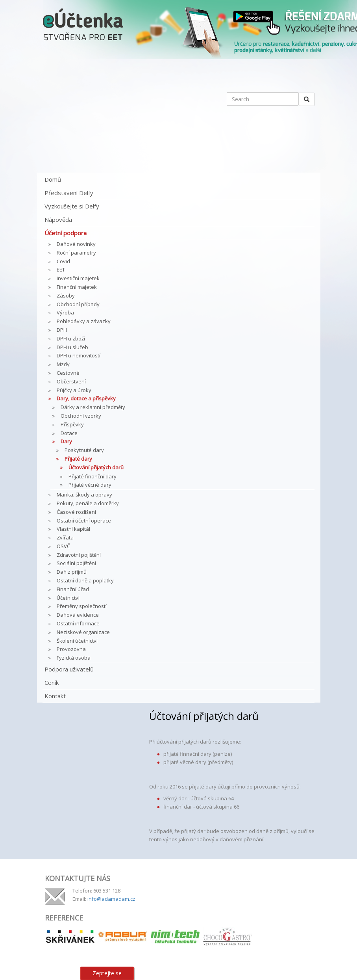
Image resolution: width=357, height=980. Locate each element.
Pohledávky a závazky (84, 321)
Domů (53, 179)
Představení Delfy (69, 193)
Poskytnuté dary (84, 450)
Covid (63, 261)
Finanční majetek (77, 287)
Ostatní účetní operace (84, 521)
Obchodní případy (78, 304)
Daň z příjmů (72, 572)
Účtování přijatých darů (96, 467)
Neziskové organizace (83, 632)
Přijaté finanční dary (92, 476)
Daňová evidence (78, 615)
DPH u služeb (72, 347)
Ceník (52, 682)
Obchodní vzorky (81, 416)
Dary (66, 441)
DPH (62, 330)
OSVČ (63, 546)
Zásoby (66, 296)
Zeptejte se (107, 973)
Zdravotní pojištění (79, 555)
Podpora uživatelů (69, 669)
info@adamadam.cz (111, 899)
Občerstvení (71, 381)
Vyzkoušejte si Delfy (72, 206)
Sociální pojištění (76, 563)
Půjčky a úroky (74, 390)
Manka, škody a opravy (84, 495)
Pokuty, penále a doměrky (88, 503)
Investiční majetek (78, 278)
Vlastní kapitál (73, 529)
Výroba (65, 312)
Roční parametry (76, 253)
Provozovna (71, 649)
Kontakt (55, 696)
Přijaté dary (78, 459)
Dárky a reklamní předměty (93, 407)
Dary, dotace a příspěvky (86, 398)
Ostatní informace (78, 623)
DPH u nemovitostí (79, 355)
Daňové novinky (76, 244)
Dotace (69, 433)
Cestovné (68, 373)
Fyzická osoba (74, 658)
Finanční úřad (73, 589)
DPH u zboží (71, 338)
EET (61, 270)
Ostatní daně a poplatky (85, 580)
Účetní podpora (66, 233)
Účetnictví (68, 598)
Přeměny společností (82, 606)
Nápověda (58, 219)
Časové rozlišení (76, 512)
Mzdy (63, 364)
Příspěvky (72, 424)
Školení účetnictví (77, 641)
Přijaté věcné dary (90, 485)
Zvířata (65, 537)
